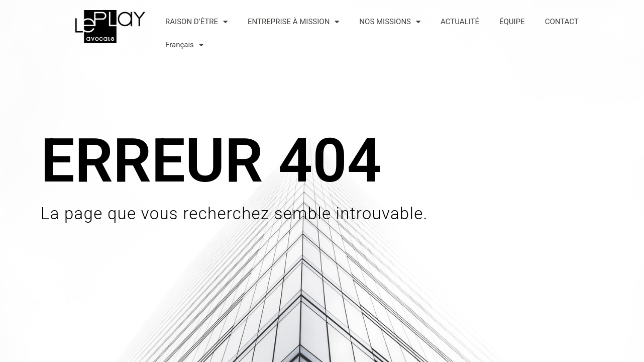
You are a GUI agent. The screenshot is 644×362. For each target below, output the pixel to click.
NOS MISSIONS (390, 22)
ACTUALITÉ (460, 22)
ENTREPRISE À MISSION (293, 22)
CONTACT (562, 22)
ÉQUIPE (512, 22)
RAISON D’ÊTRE (196, 22)
